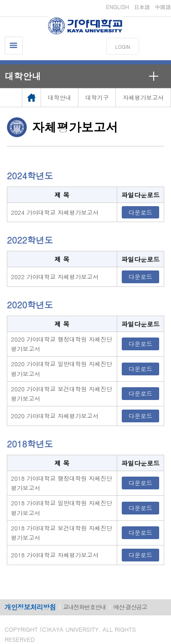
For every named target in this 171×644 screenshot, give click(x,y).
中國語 (163, 7)
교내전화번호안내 (84, 607)
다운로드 (140, 212)
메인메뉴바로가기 (0, 0)
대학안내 (23, 76)
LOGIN (123, 47)
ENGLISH (117, 7)
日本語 (142, 7)
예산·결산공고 (130, 607)
